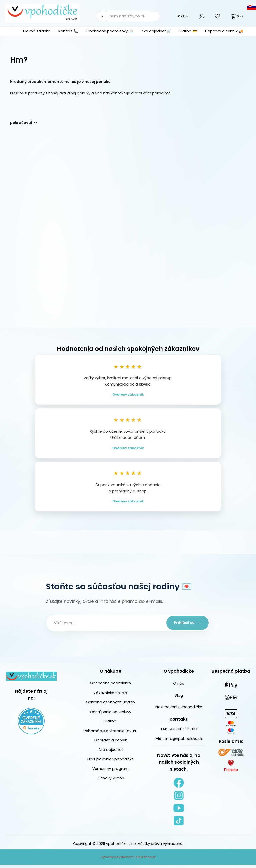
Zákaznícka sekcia (111, 696)
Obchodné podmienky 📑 (110, 31)
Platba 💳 (188, 31)
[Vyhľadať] (101, 16)
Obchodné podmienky (111, 687)
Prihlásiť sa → (186, 626)
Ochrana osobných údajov (111, 705)
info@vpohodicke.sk (184, 742)
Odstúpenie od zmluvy (111, 715)
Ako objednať (111, 753)
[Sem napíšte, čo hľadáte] (133, 16)
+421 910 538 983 (183, 732)
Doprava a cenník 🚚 (224, 31)
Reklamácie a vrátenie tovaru (111, 734)
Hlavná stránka (37, 31)
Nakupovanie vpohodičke (111, 762)
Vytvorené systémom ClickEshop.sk (128, 860)
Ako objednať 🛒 (156, 31)
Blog (179, 698)
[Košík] (237, 16)
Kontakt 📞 (68, 31)
